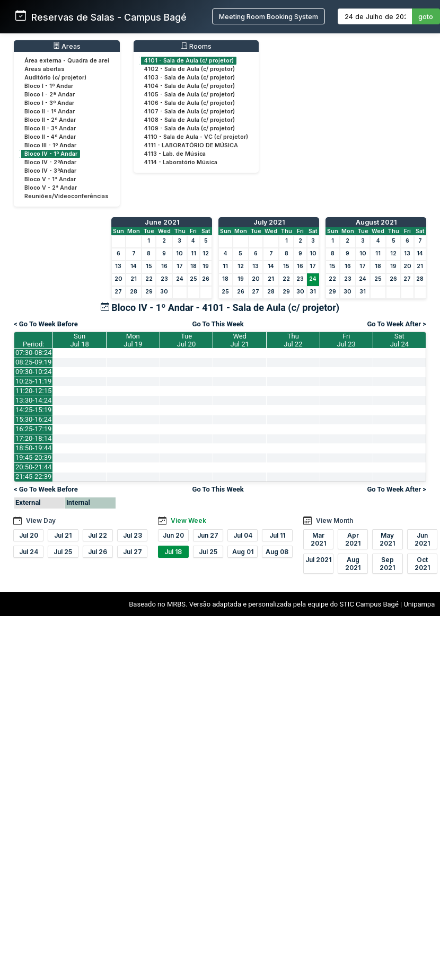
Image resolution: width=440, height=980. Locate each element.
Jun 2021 (422, 539)
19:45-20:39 (33, 457)
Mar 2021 (318, 539)
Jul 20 (29, 535)
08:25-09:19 (33, 362)
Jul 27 (133, 552)
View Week (188, 520)
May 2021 (387, 539)
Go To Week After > (397, 324)
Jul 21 (63, 535)
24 (180, 279)
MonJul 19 (133, 340)
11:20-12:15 (33, 391)
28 (134, 292)
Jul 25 (63, 552)
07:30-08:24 (33, 353)
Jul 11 (277, 535)
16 (164, 266)
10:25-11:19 (33, 381)
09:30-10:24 (33, 372)
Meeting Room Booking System (269, 17)
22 (149, 279)
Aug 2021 (353, 564)
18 (193, 266)
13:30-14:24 (33, 400)
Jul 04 (243, 535)
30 (164, 292)
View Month (335, 520)
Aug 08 (277, 552)
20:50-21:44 (33, 467)
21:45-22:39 (33, 476)
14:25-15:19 (33, 410)
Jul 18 (173, 552)
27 (118, 292)
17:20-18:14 (33, 438)
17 (180, 266)
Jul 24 (29, 552)
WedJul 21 (240, 340)
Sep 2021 (387, 564)
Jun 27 (208, 535)
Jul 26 (98, 552)
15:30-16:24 (33, 419)
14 (134, 266)
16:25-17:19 (33, 429)
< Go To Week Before (46, 324)
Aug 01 (243, 552)
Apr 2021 (353, 539)
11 (193, 253)
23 (164, 279)
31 (313, 292)
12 (206, 253)
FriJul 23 (346, 340)
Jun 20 (173, 535)
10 (179, 253)
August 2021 (376, 222)
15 (149, 266)
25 (193, 279)
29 (149, 292)
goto (426, 17)
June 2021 (162, 222)
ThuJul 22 (293, 340)
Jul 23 (133, 535)
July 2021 (269, 222)
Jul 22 (98, 535)
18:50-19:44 (33, 448)
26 (206, 279)
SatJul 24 (399, 340)
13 (118, 266)
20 (118, 279)
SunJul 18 (79, 340)
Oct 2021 (422, 564)
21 (134, 279)
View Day (41, 520)
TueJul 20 (186, 340)
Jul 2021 (318, 560)
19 (206, 266)
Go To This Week (218, 324)
